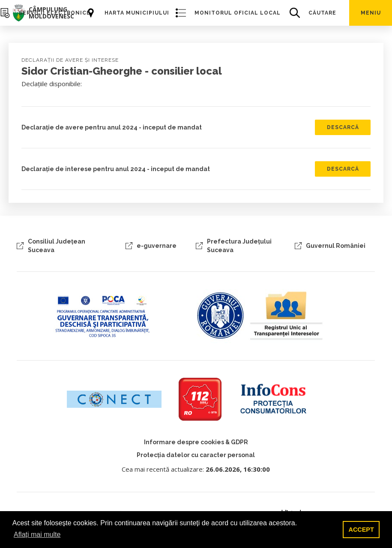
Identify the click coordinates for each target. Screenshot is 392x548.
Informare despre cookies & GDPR (196, 442)
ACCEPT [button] (361, 530)
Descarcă (343, 127)
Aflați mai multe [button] (37, 534)
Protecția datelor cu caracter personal (196, 455)
